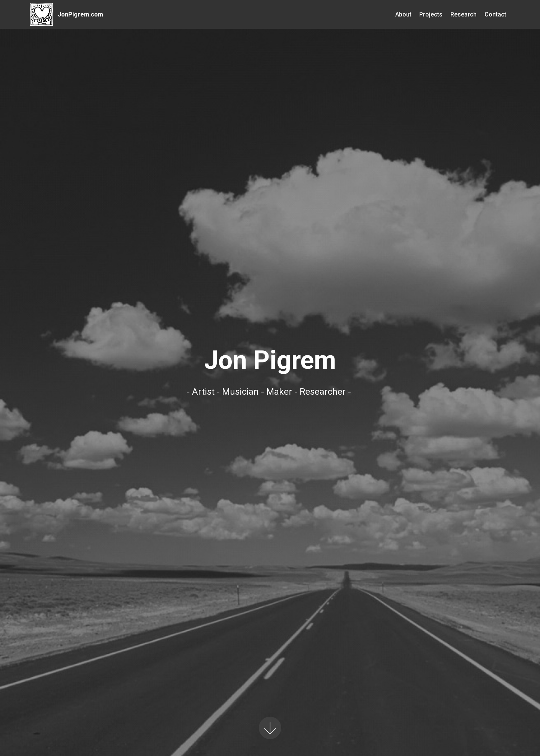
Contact (495, 14)
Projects (431, 14)
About (403, 14)
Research (463, 14)
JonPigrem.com (80, 14)
